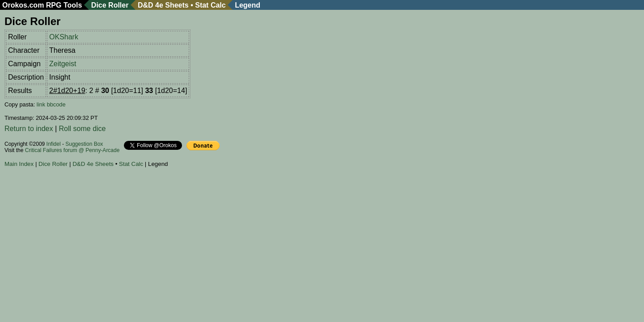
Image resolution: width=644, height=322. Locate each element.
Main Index (19, 164)
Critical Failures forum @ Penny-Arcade (72, 150)
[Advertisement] (167, 196)
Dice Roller (110, 5)
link (41, 104)
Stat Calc (210, 5)
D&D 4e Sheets (163, 5)
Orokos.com (23, 5)
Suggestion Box (84, 144)
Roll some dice (83, 129)
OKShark (64, 37)
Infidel (54, 144)
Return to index (29, 129)
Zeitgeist (63, 64)
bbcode (56, 104)
